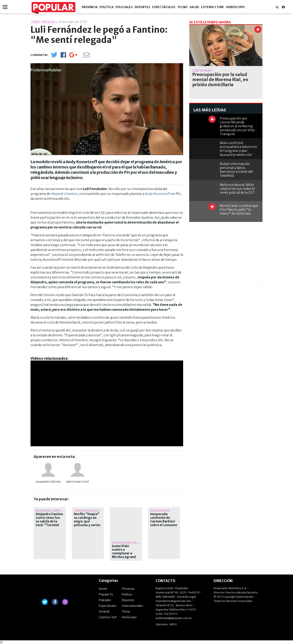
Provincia (90, 7)
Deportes (142, 7)
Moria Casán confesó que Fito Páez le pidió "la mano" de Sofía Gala (239, 210)
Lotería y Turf (213, 7)
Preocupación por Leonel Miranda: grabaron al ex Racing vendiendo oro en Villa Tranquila (237, 126)
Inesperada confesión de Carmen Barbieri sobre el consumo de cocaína (164, 521)
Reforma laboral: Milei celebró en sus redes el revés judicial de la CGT (237, 189)
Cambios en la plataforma (91, 511)
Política (107, 7)
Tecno (182, 7)
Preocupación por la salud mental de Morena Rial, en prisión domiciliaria (220, 80)
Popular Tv (106, 594)
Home (103, 589)
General (104, 611)
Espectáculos (164, 7)
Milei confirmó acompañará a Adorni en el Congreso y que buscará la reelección (238, 149)
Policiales (124, 7)
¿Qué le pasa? (202, 71)
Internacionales (132, 606)
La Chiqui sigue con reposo (130, 543)
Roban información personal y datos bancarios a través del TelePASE (236, 170)
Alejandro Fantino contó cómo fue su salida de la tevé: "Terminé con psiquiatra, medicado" (49, 523)
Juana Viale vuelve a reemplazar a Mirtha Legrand (124, 552)
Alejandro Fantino (64, 194)
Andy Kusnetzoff (158, 194)
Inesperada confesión (50, 511)
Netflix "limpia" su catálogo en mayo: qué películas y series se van (87, 521)
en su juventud (160, 511)
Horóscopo (235, 7)
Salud (194, 7)
